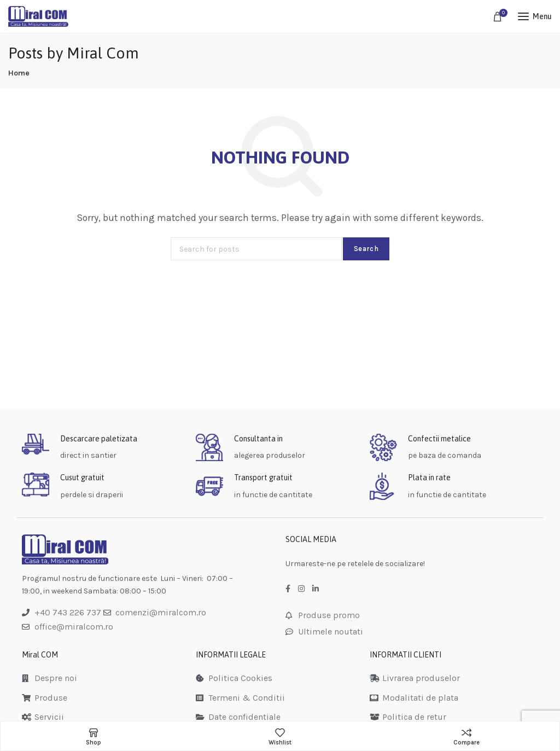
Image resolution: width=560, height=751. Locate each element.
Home (19, 73)
